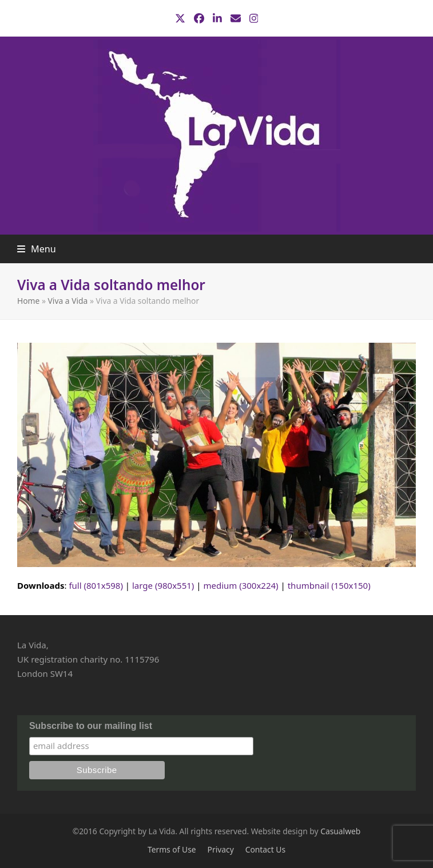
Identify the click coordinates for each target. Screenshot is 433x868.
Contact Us (265, 849)
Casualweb (340, 831)
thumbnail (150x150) (329, 585)
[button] (37, 249)
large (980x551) (163, 585)
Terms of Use (172, 849)
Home (28, 301)
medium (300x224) (241, 585)
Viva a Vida (68, 301)
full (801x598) (96, 585)
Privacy (221, 849)
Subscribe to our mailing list (91, 726)
